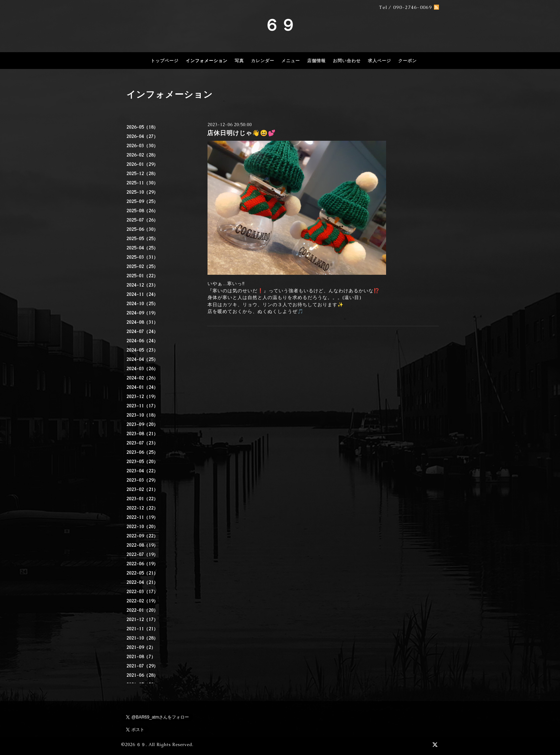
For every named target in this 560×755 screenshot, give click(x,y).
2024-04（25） (142, 359)
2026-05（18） (142, 127)
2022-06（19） (142, 564)
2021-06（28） (142, 675)
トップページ (165, 61)
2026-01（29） (142, 164)
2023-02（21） (142, 490)
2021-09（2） (141, 647)
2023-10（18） (142, 415)
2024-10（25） (142, 304)
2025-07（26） (142, 220)
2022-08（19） (142, 545)
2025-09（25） (142, 202)
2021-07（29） (142, 666)
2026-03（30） (142, 146)
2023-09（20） (142, 424)
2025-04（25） (142, 248)
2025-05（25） (142, 239)
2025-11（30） (142, 183)
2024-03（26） (142, 369)
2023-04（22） (142, 471)
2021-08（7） (141, 657)
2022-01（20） (142, 610)
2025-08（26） (142, 211)
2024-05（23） (142, 350)
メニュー (291, 61)
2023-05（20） (142, 462)
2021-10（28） (142, 638)
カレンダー (263, 61)
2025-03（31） (142, 257)
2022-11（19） (142, 517)
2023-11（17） (142, 406)
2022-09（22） (142, 536)
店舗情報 (316, 61)
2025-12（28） (142, 174)
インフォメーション (207, 61)
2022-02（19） (142, 601)
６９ (280, 25)
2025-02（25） (142, 267)
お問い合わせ (347, 61)
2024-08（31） (142, 322)
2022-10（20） (142, 527)
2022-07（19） (142, 555)
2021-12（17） (142, 620)
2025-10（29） (142, 192)
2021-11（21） (142, 629)
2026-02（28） (142, 155)
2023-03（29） (142, 480)
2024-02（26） (142, 378)
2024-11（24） (142, 294)
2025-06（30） (142, 229)
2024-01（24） (142, 387)
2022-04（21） (142, 582)
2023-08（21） (142, 434)
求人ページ (379, 61)
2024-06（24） (142, 341)
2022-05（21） (142, 573)
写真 (239, 61)
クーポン (407, 61)
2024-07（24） (142, 332)
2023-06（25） (142, 452)
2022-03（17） (142, 592)
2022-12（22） (142, 508)
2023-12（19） (142, 397)
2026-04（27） (142, 136)
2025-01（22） (142, 276)
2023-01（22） (142, 499)
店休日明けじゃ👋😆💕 (241, 133)
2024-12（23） (142, 285)
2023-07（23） (142, 443)
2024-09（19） (142, 313)
